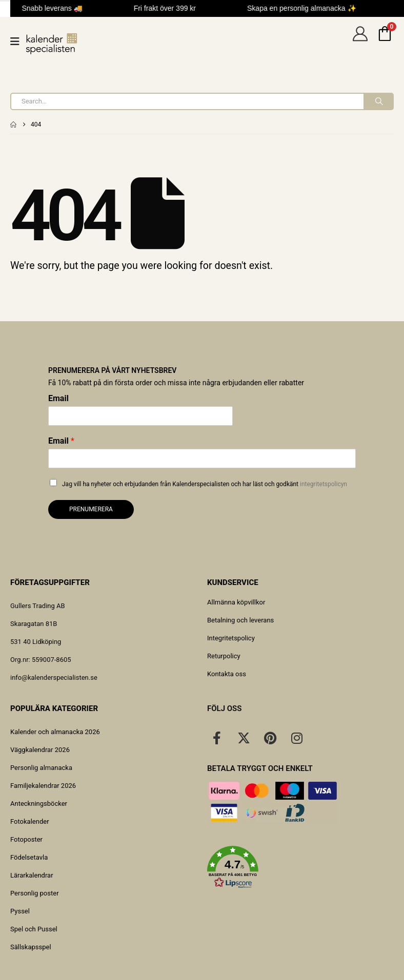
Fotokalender (30, 821)
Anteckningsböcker (39, 804)
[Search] (378, 101)
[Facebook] (217, 738)
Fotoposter (26, 839)
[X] (244, 738)
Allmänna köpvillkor (236, 602)
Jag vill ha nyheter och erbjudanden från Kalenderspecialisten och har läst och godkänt (205, 484)
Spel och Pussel (34, 929)
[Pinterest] (270, 738)
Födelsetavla (29, 857)
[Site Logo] (52, 44)
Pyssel (20, 911)
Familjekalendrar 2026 (43, 786)
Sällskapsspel (31, 947)
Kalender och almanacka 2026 (55, 732)
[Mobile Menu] (18, 41)
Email (58, 398)
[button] (300, 867)
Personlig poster (35, 893)
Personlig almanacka (41, 768)
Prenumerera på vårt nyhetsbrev (112, 370)
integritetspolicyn (324, 484)
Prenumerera (91, 509)
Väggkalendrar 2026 (40, 750)
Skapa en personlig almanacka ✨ (304, 8)
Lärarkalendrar (32, 875)
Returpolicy (224, 656)
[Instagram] (297, 738)
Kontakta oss (227, 674)
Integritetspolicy (231, 638)
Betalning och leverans (240, 620)
